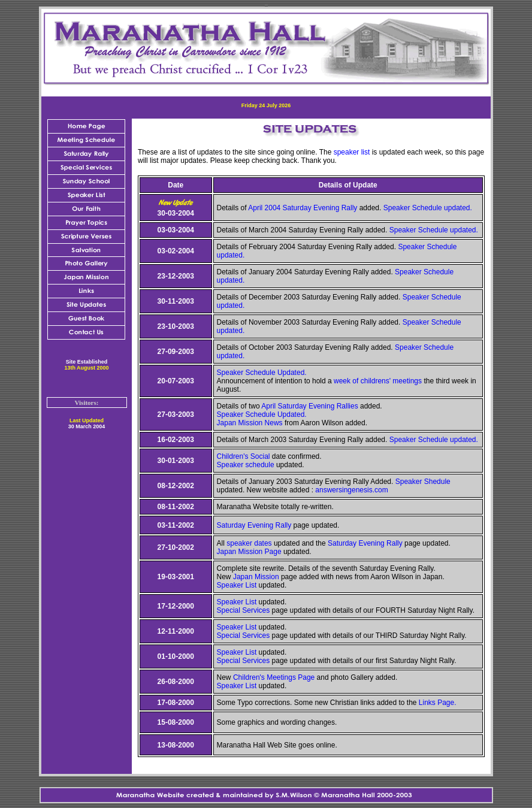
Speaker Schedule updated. (428, 208)
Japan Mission (256, 577)
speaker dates (249, 543)
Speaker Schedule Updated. (262, 373)
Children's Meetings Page (274, 677)
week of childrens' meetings (378, 381)
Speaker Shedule (423, 482)
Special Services (244, 610)
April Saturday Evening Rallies (311, 406)
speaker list (352, 152)
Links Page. (438, 703)
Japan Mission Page (249, 552)
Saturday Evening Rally (254, 525)
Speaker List (237, 585)
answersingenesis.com (351, 490)
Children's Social (244, 456)
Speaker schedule (246, 465)
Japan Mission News (250, 423)
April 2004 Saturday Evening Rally (303, 208)
